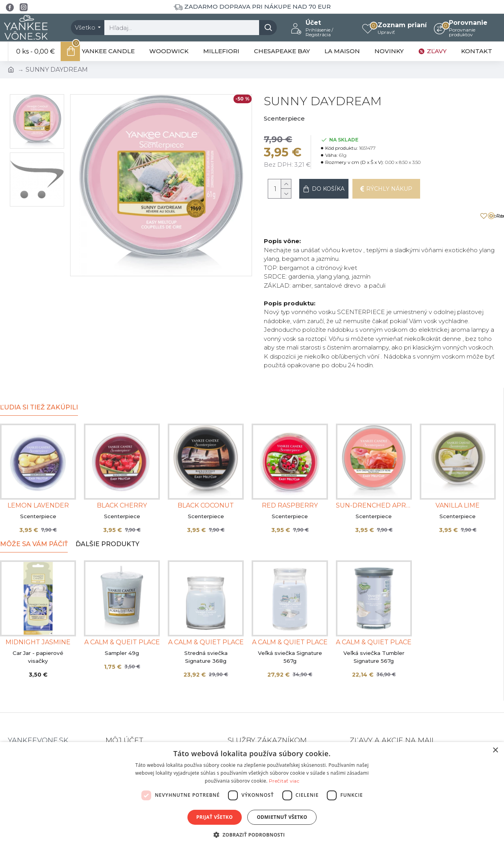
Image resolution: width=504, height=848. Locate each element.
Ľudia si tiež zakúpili (39, 384)
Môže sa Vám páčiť (34, 521)
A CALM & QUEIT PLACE (122, 619)
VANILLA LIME (458, 482)
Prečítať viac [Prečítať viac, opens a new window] (284, 781)
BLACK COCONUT (206, 482)
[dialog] (252, 795)
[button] (252, 835)
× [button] (495, 750)
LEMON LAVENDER (38, 482)
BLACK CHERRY (122, 482)
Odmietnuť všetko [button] (282, 817)
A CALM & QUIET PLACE (206, 619)
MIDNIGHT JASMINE (38, 619)
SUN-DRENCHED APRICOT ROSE (374, 482)
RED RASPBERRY (290, 482)
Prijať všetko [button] (215, 817)
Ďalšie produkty (107, 521)
